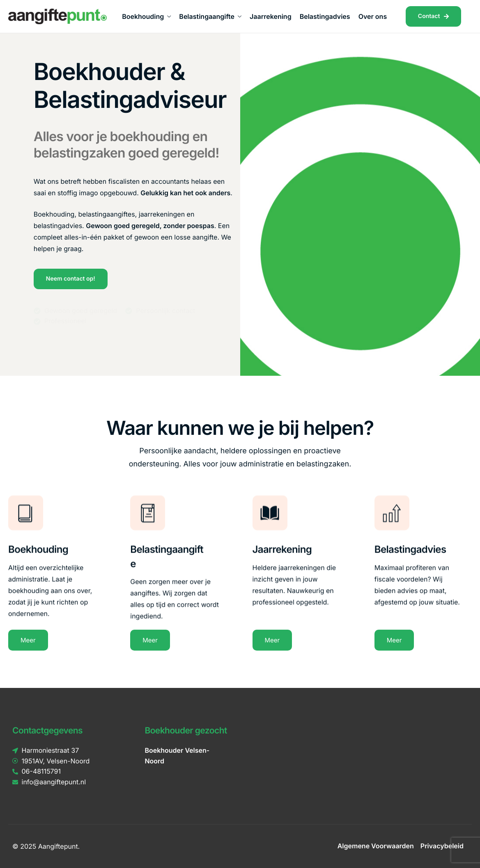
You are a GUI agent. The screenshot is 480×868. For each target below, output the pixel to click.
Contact (434, 16)
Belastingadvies (325, 16)
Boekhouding (146, 16)
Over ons (373, 16)
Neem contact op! (71, 279)
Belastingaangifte (210, 16)
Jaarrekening (271, 16)
